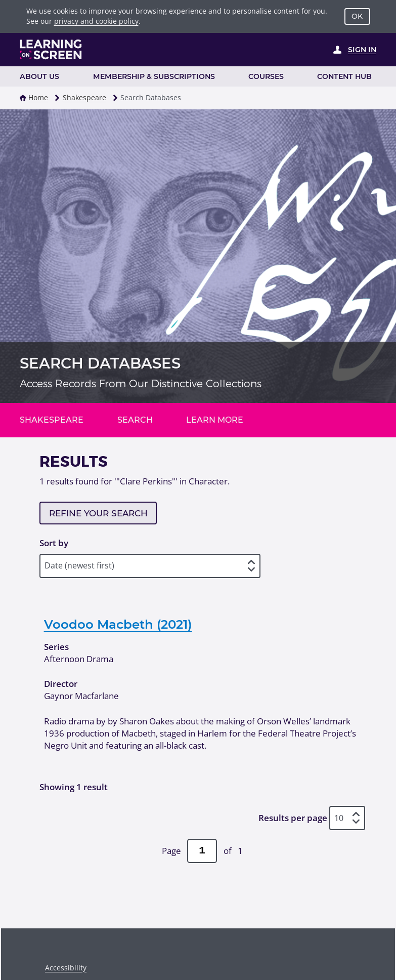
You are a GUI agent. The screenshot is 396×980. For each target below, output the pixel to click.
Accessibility (66, 968)
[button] (23, 98)
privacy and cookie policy (96, 21)
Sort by (54, 543)
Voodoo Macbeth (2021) (118, 624)
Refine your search (98, 513)
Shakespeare (84, 97)
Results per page (293, 818)
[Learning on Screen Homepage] (51, 49)
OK (357, 16)
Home (38, 97)
